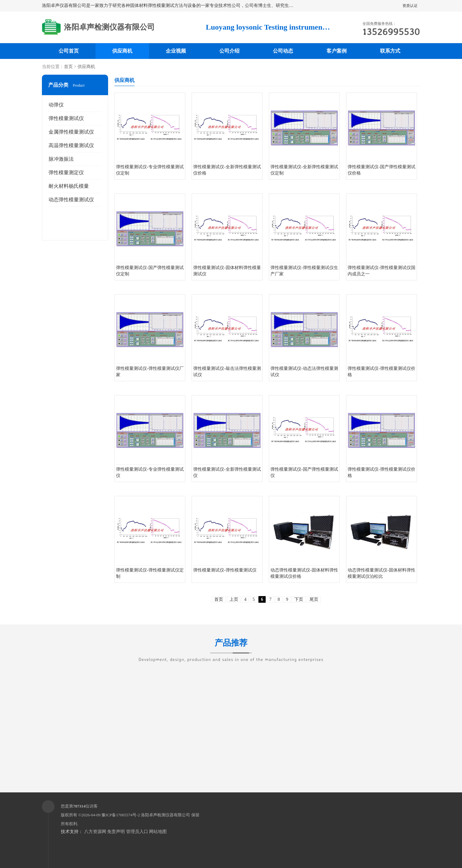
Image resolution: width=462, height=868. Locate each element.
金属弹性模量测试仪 (71, 132)
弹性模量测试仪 (66, 118)
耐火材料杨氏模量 (69, 186)
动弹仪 (56, 105)
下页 (299, 599)
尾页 (314, 599)
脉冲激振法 (61, 159)
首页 (68, 67)
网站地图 (158, 832)
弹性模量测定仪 (66, 172)
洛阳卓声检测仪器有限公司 (165, 815)
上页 (234, 599)
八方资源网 (95, 832)
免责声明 (116, 832)
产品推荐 (231, 647)
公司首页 (69, 51)
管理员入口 (137, 832)
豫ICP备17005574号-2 (121, 815)
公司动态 (283, 51)
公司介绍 (229, 51)
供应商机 (122, 51)
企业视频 (176, 51)
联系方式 (390, 51)
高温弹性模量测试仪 (71, 145)
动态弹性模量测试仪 (71, 200)
